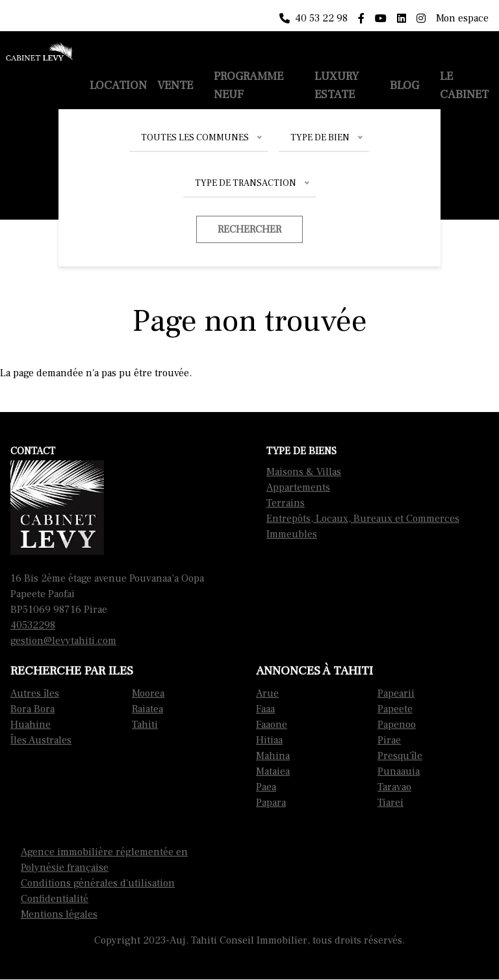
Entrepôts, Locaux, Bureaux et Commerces (363, 519)
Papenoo (397, 725)
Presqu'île (400, 756)
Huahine (31, 725)
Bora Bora (32, 709)
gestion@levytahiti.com (63, 641)
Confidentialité (55, 899)
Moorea (148, 693)
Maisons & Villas (304, 472)
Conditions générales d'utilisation (98, 883)
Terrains (286, 503)
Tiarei (390, 803)
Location (118, 85)
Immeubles (292, 534)
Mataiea (273, 771)
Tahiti (145, 725)
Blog (404, 85)
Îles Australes (41, 740)
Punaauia (399, 771)
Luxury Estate (337, 85)
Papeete (395, 709)
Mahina (273, 756)
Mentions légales (59, 914)
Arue (267, 693)
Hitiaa (269, 740)
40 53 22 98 (313, 18)
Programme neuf (249, 85)
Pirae (389, 740)
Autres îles (35, 693)
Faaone (272, 725)
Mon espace (462, 18)
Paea (266, 787)
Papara (271, 803)
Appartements (298, 487)
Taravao (394, 787)
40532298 (33, 625)
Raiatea (147, 709)
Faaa (265, 709)
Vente (175, 85)
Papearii (396, 693)
